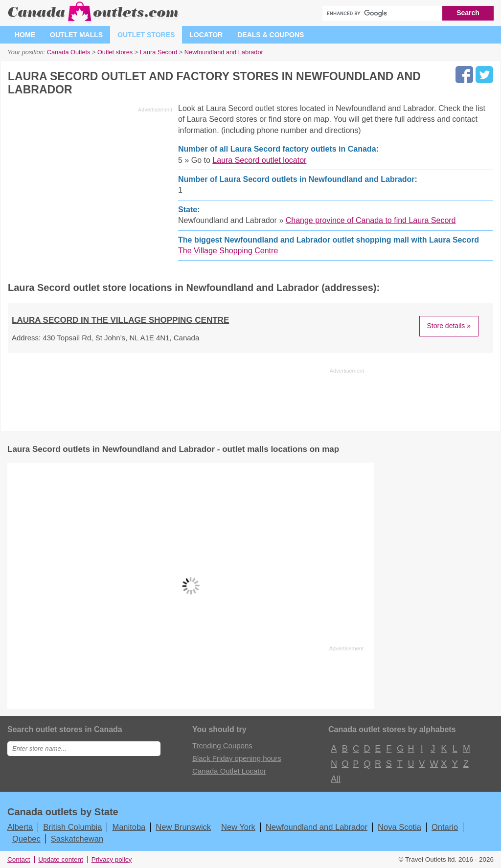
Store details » (449, 326)
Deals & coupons (271, 35)
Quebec (26, 839)
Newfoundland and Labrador (317, 827)
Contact (19, 859)
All (335, 779)
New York (238, 827)
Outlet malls (76, 35)
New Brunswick (183, 827)
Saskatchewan (77, 839)
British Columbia (72, 827)
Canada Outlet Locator (229, 771)
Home (25, 35)
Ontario (445, 827)
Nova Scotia (399, 827)
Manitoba (129, 827)
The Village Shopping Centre (228, 251)
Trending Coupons (222, 746)
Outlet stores (146, 35)
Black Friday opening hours (237, 758)
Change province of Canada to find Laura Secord (371, 220)
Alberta (20, 827)
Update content (61, 859)
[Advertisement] (90, 184)
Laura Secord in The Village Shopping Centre (120, 320)
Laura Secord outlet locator (259, 160)
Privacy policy (112, 859)
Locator (206, 35)
